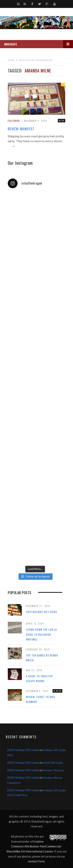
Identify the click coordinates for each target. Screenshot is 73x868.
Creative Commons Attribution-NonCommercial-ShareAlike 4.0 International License (34, 846)
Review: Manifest (21, 129)
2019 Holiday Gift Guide (42, 612)
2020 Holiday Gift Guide (23, 750)
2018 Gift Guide (53, 763)
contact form (36, 861)
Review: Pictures (54, 770)
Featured (14, 121)
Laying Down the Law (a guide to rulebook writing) (41, 634)
